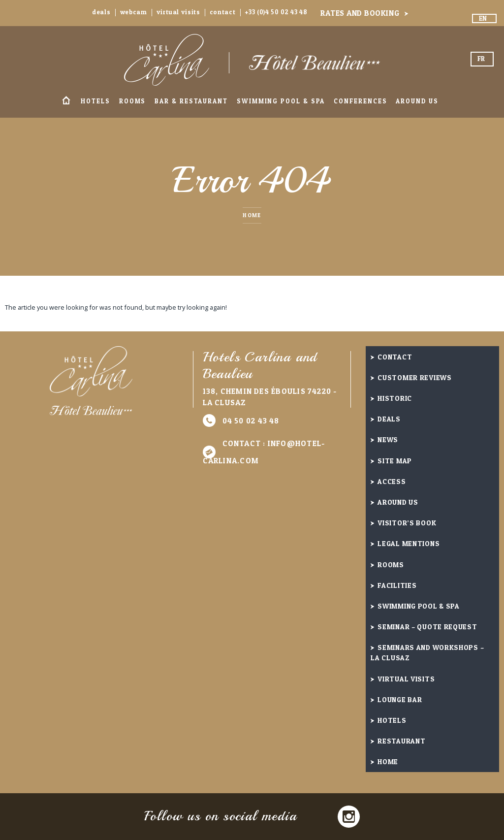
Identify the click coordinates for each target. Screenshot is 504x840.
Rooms (133, 101)
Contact (222, 12)
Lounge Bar (400, 699)
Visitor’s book (407, 523)
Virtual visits (178, 12)
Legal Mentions (409, 543)
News (388, 439)
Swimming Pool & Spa (281, 101)
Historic (395, 398)
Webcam (134, 12)
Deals (101, 12)
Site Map (395, 461)
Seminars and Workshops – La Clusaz (427, 652)
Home (66, 101)
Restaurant (401, 741)
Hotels (95, 101)
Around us (417, 101)
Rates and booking (360, 13)
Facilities (397, 585)
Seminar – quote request (427, 627)
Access (392, 481)
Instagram (349, 817)
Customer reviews (414, 377)
